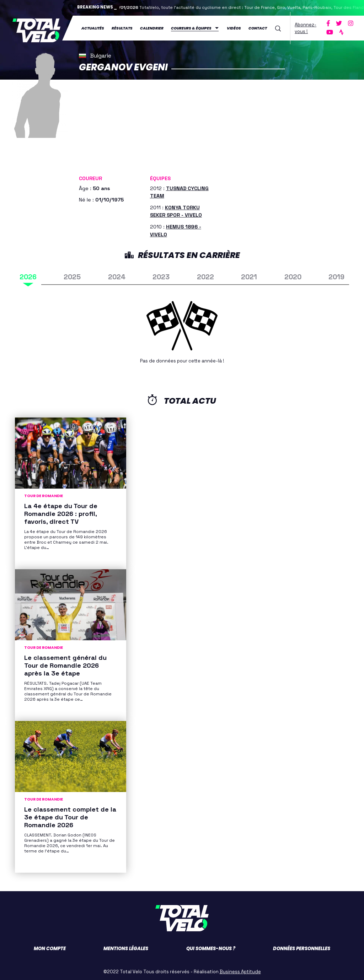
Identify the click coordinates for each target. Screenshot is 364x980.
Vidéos (234, 27)
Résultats (122, 27)
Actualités (93, 27)
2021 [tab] (249, 275)
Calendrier (152, 27)
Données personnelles (302, 946)
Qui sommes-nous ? (211, 946)
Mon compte (50, 946)
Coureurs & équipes (191, 27)
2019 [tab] (336, 275)
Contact (258, 27)
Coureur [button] (90, 176)
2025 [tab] (72, 275)
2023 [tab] (161, 275)
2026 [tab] (28, 275)
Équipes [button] (160, 176)
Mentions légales (126, 946)
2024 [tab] (117, 275)
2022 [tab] (205, 275)
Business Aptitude (240, 970)
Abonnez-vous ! (306, 27)
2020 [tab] (293, 275)
